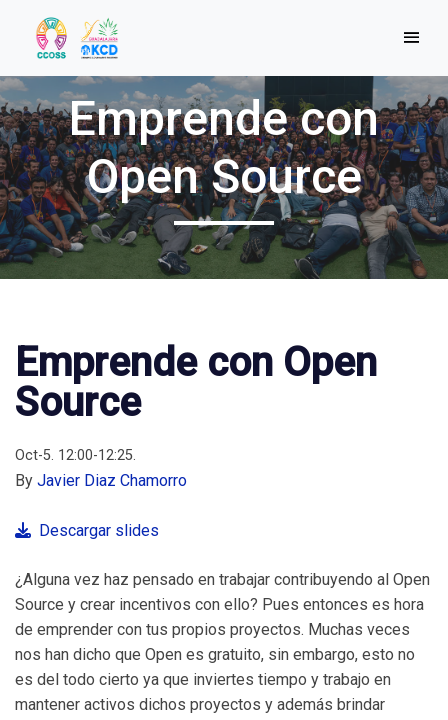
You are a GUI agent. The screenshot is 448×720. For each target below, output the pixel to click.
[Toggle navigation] (411, 38)
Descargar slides (87, 530)
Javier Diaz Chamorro (112, 480)
